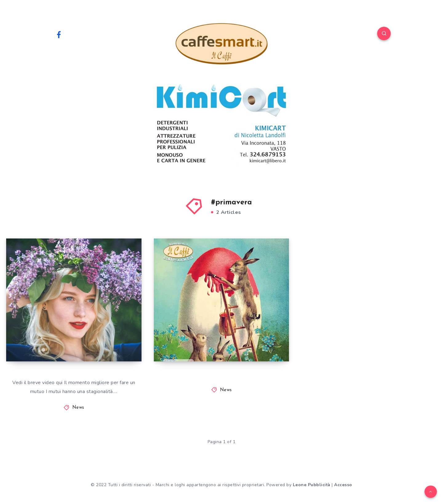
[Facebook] (59, 34)
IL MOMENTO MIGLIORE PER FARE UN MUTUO (72, 340)
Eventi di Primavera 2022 (212, 345)
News (78, 408)
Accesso (343, 485)
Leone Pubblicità (312, 485)
